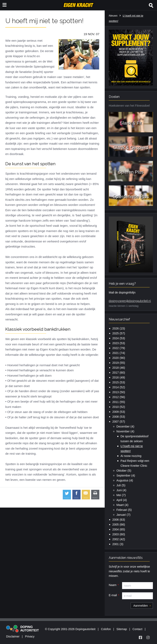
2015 (116, 382)
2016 (116, 377)
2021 (116, 353)
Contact (137, 629)
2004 (116, 529)
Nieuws (113, 16)
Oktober (122, 471)
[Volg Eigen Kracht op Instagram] (148, 637)
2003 (116, 534)
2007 (116, 422)
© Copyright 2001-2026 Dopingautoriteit (70, 629)
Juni (119, 490)
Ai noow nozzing (131, 456)
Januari (121, 515)
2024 (116, 338)
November (123, 431)
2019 (116, 363)
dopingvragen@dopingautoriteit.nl (130, 301)
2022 (116, 348)
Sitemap (122, 629)
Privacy (30, 636)
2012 (116, 397)
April (119, 500)
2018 (116, 368)
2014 (116, 387)
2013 (116, 392)
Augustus (122, 480)
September (123, 475)
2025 (116, 333)
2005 (116, 525)
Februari (122, 510)
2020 (116, 358)
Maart (120, 505)
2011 (116, 402)
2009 (116, 412)
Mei (119, 495)
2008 (116, 417)
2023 (116, 343)
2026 (116, 328)
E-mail (113, 595)
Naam (113, 585)
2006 (116, 520)
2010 (116, 407)
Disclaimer (13, 636)
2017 (116, 373)
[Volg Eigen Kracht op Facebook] (140, 637)
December (123, 426)
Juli (119, 485)
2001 (116, 544)
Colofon (106, 629)
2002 (116, 539)
